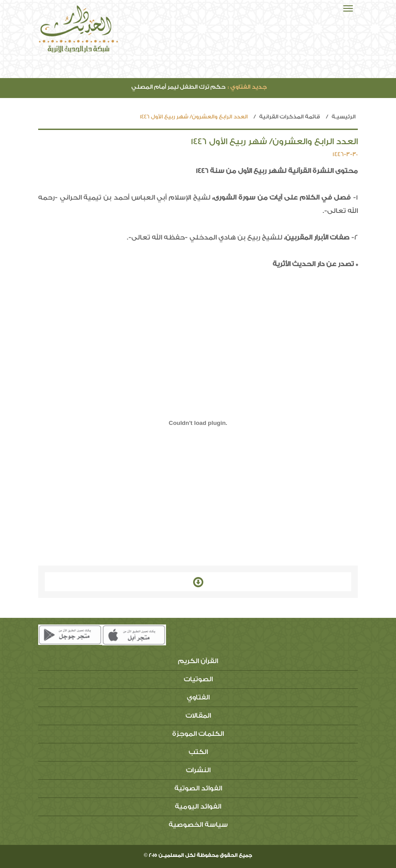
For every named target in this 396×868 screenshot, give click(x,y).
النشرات (198, 770)
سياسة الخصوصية (198, 825)
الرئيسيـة (344, 117)
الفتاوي (198, 697)
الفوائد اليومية (198, 807)
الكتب (198, 752)
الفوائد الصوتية (198, 788)
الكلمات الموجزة (198, 734)
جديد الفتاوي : (247, 87)
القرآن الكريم (198, 661)
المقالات (198, 716)
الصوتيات (198, 679)
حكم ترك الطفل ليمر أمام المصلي (199, 87)
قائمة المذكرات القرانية (290, 117)
